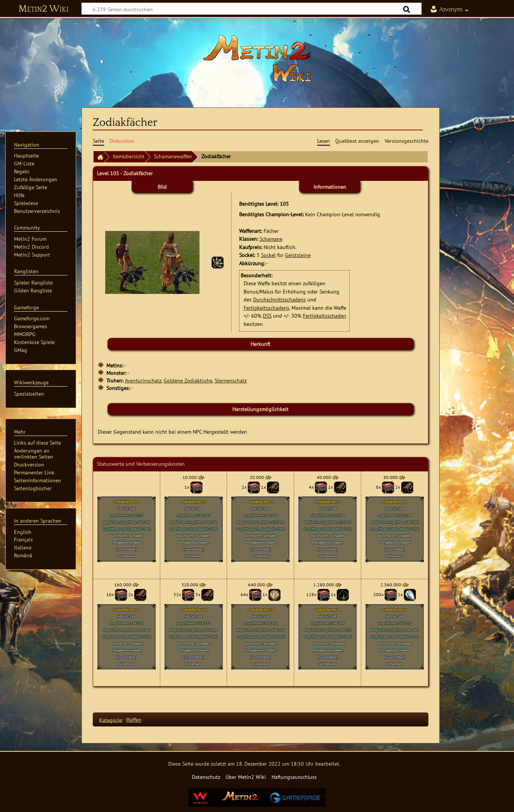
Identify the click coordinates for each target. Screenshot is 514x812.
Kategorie (110, 719)
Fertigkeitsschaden (325, 316)
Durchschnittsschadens (279, 299)
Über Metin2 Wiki (246, 777)
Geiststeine (298, 255)
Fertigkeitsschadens (266, 308)
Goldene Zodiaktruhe (188, 380)
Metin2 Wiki (44, 9)
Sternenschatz (231, 380)
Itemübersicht (129, 156)
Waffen (134, 719)
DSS (267, 316)
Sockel (268, 255)
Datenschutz (206, 777)
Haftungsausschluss (294, 777)
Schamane (271, 239)
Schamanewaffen (173, 156)
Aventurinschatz (143, 380)
